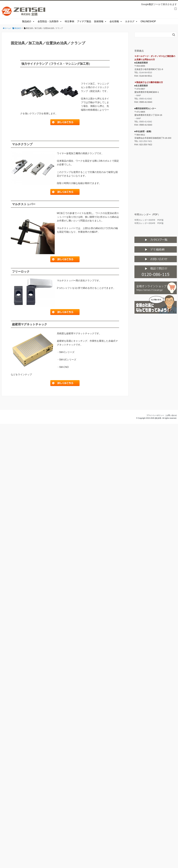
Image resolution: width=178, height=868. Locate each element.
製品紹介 (28, 21)
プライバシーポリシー (155, 415)
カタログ (131, 21)
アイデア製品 (84, 21)
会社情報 (116, 21)
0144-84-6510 (146, 72)
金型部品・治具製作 (50, 21)
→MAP (138, 95)
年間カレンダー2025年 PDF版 (149, 220)
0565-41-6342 (146, 99)
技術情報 (100, 21)
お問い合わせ (172, 415)
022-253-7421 (146, 141)
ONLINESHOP (148, 21)
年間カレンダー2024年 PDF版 (149, 223)
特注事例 (69, 21)
